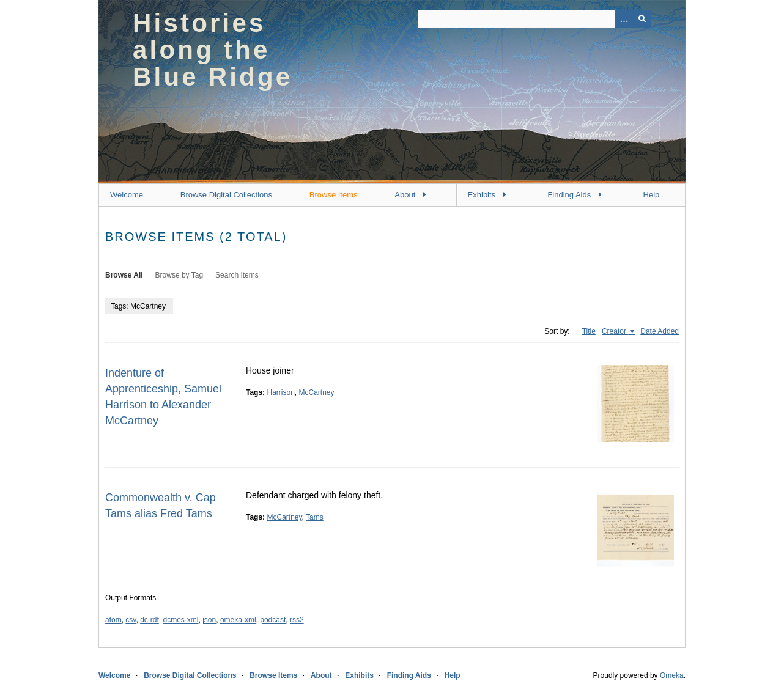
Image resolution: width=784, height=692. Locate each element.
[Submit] (642, 19)
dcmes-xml (181, 620)
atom (113, 620)
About (405, 195)
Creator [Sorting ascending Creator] (615, 331)
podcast (273, 620)
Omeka (672, 675)
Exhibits (482, 195)
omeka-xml (238, 620)
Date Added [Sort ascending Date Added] (660, 331)
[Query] (534, 19)
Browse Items (334, 195)
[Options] (624, 19)
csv (131, 620)
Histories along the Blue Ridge (213, 50)
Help (652, 195)
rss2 (297, 620)
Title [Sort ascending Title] (589, 331)
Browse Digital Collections (226, 195)
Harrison (280, 392)
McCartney (317, 392)
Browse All (124, 275)
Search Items (237, 275)
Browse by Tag (179, 275)
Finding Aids (569, 195)
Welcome (127, 195)
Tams (315, 517)
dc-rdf (150, 620)
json (209, 620)
